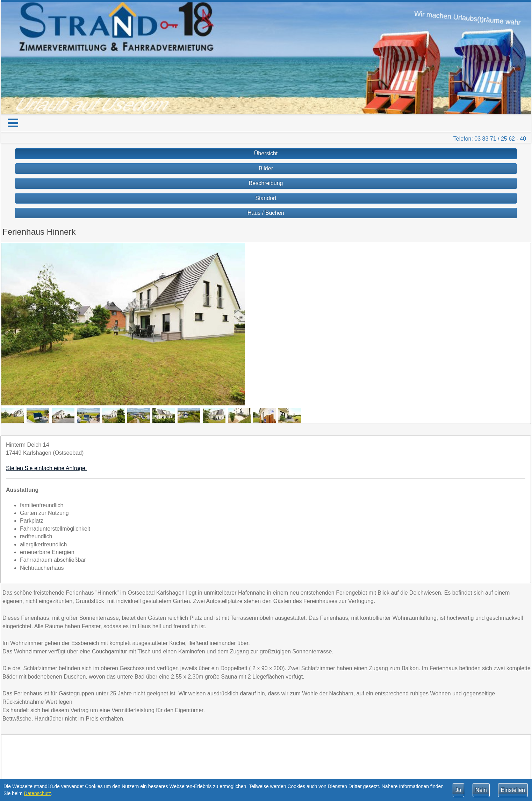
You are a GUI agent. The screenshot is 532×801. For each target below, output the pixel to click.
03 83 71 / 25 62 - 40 (500, 139)
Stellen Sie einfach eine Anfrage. (46, 468)
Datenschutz (37, 793)
